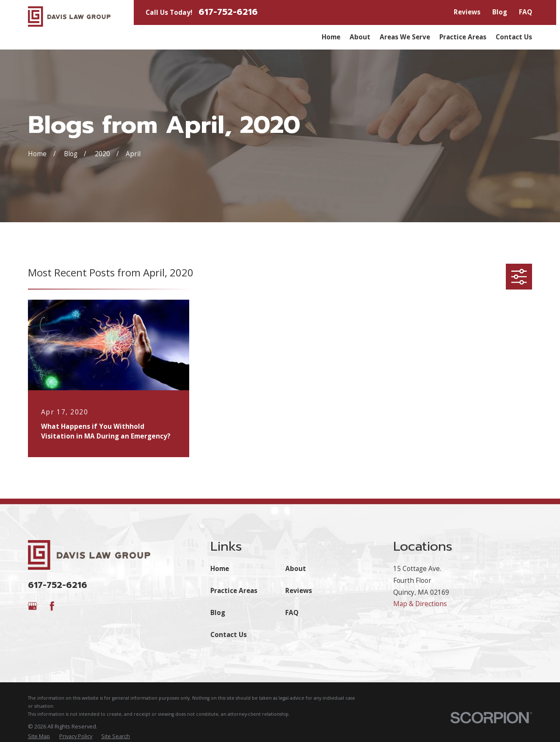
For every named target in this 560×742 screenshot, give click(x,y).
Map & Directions (420, 604)
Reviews (467, 12)
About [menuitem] (360, 37)
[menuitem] (39, 736)
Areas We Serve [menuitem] (405, 37)
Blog (500, 12)
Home (220, 569)
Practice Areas (234, 591)
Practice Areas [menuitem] (463, 37)
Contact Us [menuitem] (514, 37)
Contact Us (229, 635)
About (296, 569)
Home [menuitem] (331, 37)
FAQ (526, 12)
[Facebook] (52, 606)
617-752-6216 (228, 12)
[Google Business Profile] (33, 606)
